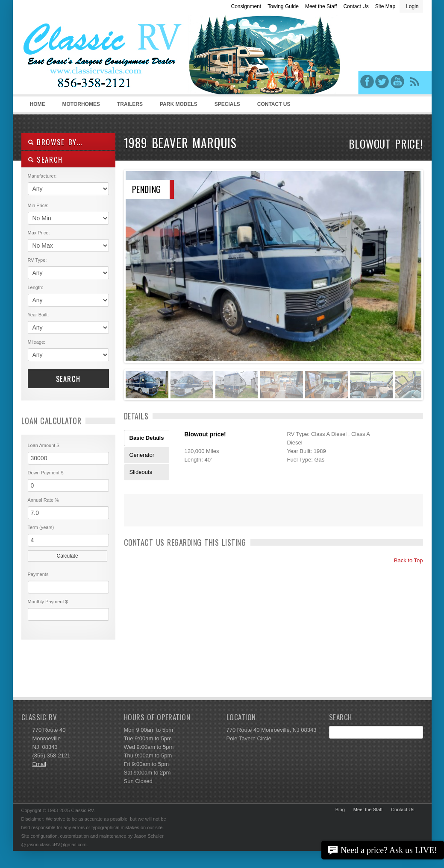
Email (40, 764)
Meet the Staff (321, 6)
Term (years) (41, 527)
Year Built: (38, 315)
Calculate (68, 556)
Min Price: (38, 205)
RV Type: (37, 260)
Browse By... (55, 142)
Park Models (179, 104)
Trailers (128, 107)
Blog (340, 810)
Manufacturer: (42, 176)
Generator (142, 455)
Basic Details (147, 438)
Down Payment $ (46, 473)
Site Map (385, 6)
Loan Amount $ (44, 445)
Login (412, 6)
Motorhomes (80, 107)
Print (135, 516)
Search (68, 379)
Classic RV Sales (85, 56)
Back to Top (404, 560)
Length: (36, 287)
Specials (227, 104)
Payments (38, 574)
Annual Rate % (43, 500)
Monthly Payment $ (48, 602)
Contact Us (356, 6)
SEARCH (46, 159)
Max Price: (39, 233)
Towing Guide (283, 6)
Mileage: (37, 342)
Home (38, 104)
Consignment (246, 6)
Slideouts (141, 472)
